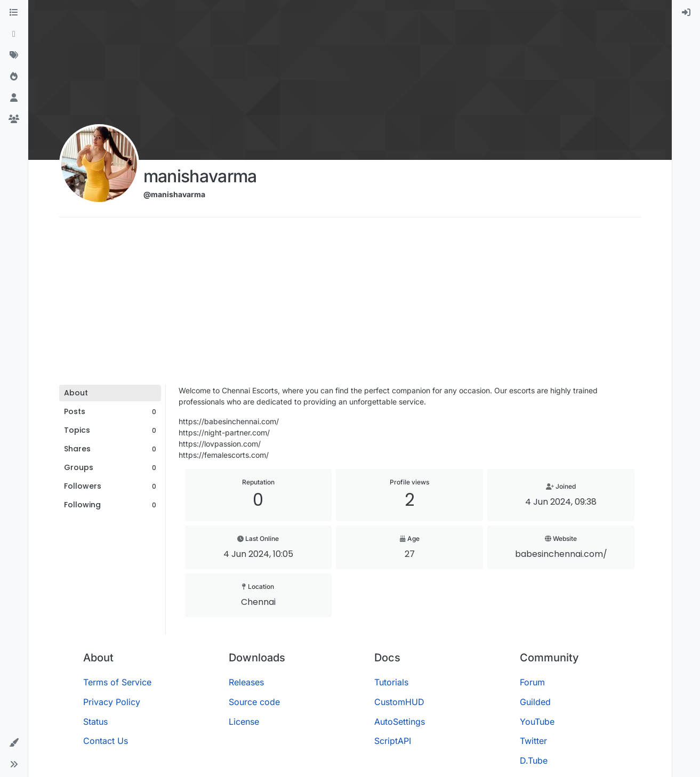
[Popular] (14, 77)
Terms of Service (117, 682)
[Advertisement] (350, 305)
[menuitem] (686, 13)
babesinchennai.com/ (561, 554)
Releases (246, 682)
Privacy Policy (112, 702)
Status (95, 722)
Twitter (533, 741)
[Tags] (14, 55)
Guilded (535, 702)
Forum (532, 682)
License (244, 722)
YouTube (537, 722)
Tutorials (391, 682)
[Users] (14, 98)
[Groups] (14, 119)
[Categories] (14, 13)
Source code (254, 702)
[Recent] (14, 34)
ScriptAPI (393, 741)
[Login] (686, 13)
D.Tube (534, 760)
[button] (14, 743)
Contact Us (106, 741)
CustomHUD (399, 702)
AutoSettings (400, 722)
